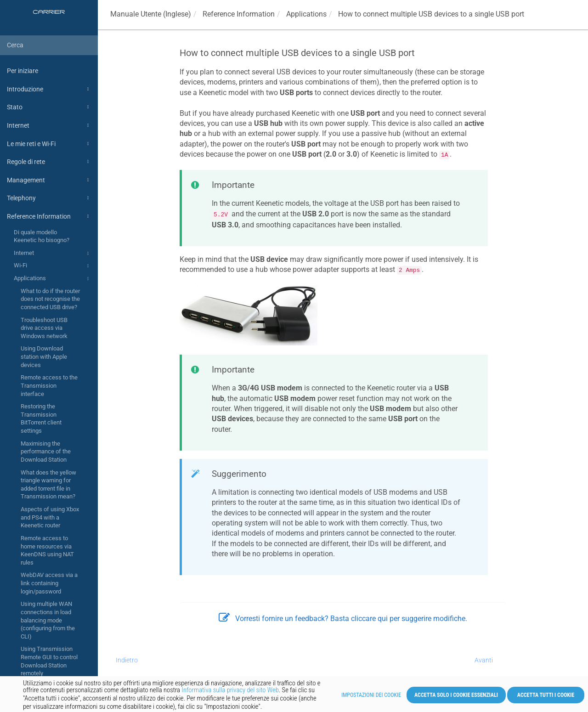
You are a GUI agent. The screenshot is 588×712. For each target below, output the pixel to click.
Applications (53, 279)
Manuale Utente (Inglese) (151, 14)
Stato (49, 107)
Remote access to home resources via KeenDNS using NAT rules (47, 550)
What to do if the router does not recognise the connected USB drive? (50, 299)
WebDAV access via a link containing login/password (49, 583)
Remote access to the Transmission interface (49, 385)
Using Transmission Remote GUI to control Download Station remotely (49, 661)
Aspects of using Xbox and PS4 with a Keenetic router (50, 517)
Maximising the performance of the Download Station (46, 452)
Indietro (127, 660)
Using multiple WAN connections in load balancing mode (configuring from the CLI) (48, 620)
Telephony (49, 198)
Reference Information (49, 216)
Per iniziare (23, 71)
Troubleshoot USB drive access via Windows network (44, 328)
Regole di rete (49, 162)
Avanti (484, 660)
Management (49, 180)
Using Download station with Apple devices (44, 356)
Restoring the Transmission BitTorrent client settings (41, 418)
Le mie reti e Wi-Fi (49, 144)
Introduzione (49, 89)
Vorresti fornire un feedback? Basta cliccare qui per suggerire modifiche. (343, 619)
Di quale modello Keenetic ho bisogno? (42, 236)
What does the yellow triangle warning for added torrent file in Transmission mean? (48, 485)
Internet (49, 125)
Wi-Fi (53, 266)
